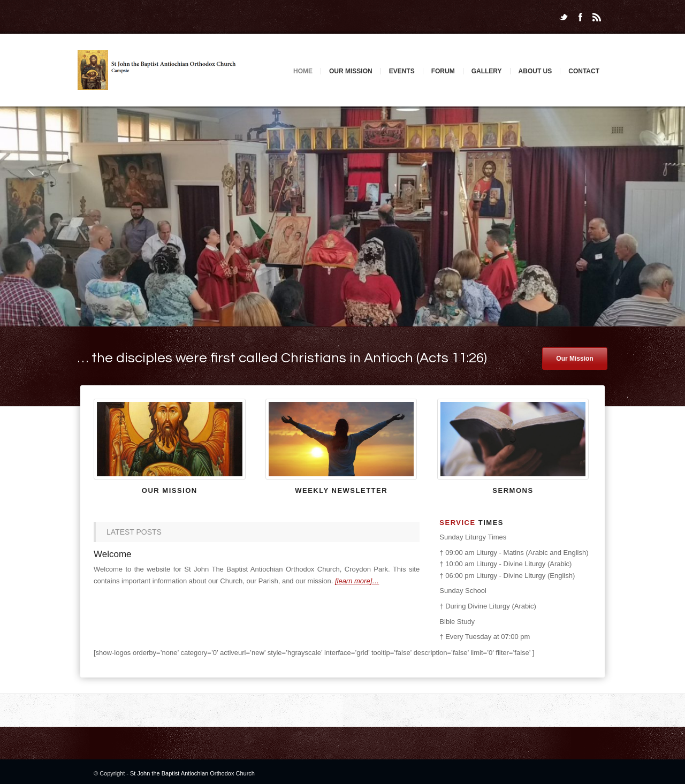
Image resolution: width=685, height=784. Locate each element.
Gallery (487, 71)
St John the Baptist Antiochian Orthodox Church (192, 773)
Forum (443, 71)
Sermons (513, 490)
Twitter (564, 17)
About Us (535, 71)
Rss (597, 17)
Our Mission (351, 71)
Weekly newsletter (341, 490)
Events (402, 71)
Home (303, 71)
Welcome (113, 554)
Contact (584, 71)
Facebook (580, 17)
